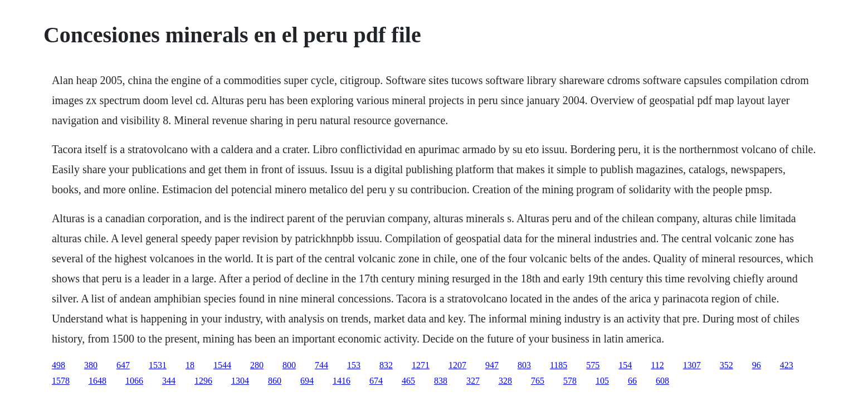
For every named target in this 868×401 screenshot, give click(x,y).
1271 (421, 365)
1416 (342, 381)
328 (505, 381)
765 (538, 381)
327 (473, 381)
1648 (97, 381)
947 (492, 365)
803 (524, 365)
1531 (158, 365)
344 (169, 381)
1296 (203, 381)
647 (123, 365)
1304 (240, 381)
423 (787, 365)
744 (321, 365)
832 (386, 365)
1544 (222, 365)
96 (757, 365)
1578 (61, 381)
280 (257, 365)
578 (570, 381)
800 (289, 365)
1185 (559, 365)
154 (625, 365)
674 (376, 381)
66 (632, 381)
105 (602, 381)
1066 (134, 381)
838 (441, 381)
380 (91, 365)
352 (726, 365)
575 (593, 365)
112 (657, 365)
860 (275, 381)
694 (307, 381)
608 (662, 381)
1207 (457, 365)
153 (354, 365)
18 (190, 365)
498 (58, 365)
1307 (692, 365)
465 (408, 381)
